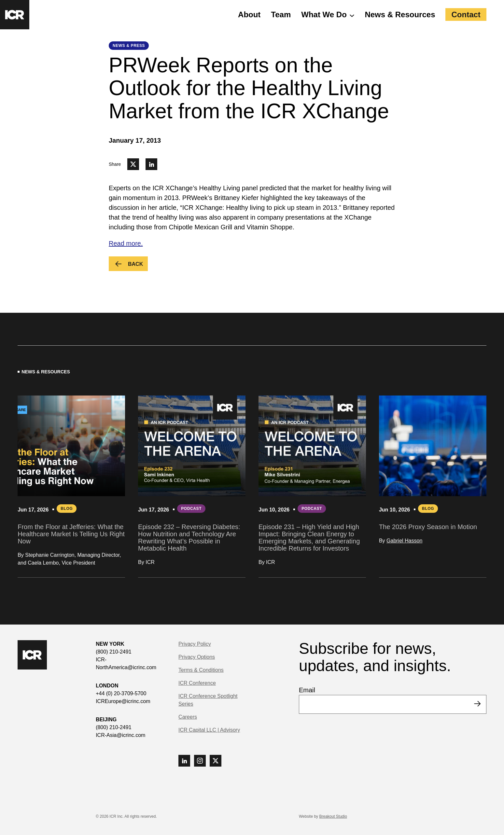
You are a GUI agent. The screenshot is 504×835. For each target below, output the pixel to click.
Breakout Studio (333, 816)
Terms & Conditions (201, 670)
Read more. (126, 243)
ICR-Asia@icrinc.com (120, 735)
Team (281, 14)
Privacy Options (197, 657)
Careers (188, 717)
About (249, 14)
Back (138, 265)
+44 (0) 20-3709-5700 (121, 693)
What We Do (324, 14)
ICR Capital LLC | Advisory (209, 730)
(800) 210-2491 (113, 652)
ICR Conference (197, 683)
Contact (466, 14)
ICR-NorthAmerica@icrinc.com (126, 663)
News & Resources (400, 14)
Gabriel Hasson (404, 541)
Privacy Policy (195, 644)
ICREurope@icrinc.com (123, 701)
